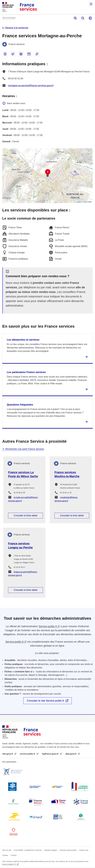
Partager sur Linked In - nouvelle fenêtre (21, 54)
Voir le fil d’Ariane (9, 18)
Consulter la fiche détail (25, 516)
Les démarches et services (23, 340)
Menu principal (91, 4)
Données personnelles (68, 850)
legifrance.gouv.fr (51, 754)
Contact (14, 855)
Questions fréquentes (20, 405)
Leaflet (78, 202)
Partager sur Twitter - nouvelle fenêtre (13, 54)
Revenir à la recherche (17, 28)
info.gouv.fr (8, 754)
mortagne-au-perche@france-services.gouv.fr (31, 86)
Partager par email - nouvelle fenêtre (29, 54)
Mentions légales (51, 850)
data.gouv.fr (71, 754)
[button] (48, 172)
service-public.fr (28, 754)
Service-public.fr (48, 626)
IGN (85, 202)
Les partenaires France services (26, 372)
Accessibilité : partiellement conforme (28, 850)
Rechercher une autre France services (25, 449)
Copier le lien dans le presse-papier (37, 54)
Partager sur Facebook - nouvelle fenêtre (5, 54)
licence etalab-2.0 (9, 864)
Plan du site (7, 850)
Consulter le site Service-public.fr (45, 701)
